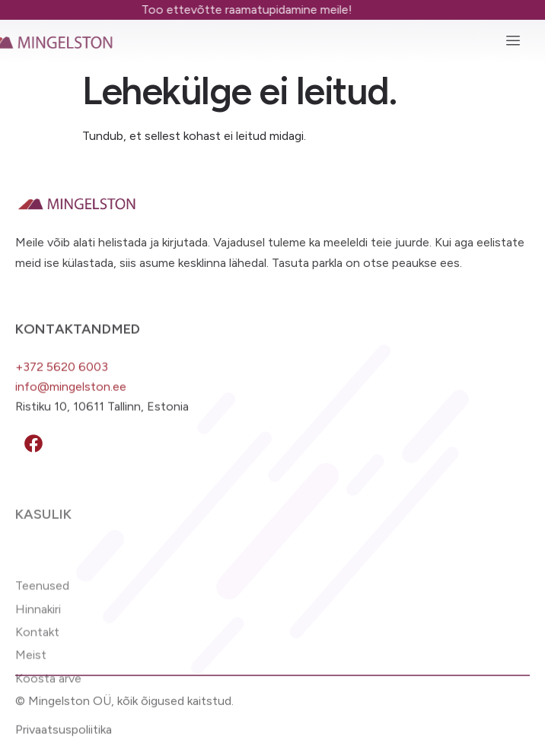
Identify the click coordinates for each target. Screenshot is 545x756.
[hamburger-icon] (513, 41)
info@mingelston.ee (71, 394)
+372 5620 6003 (62, 374)
